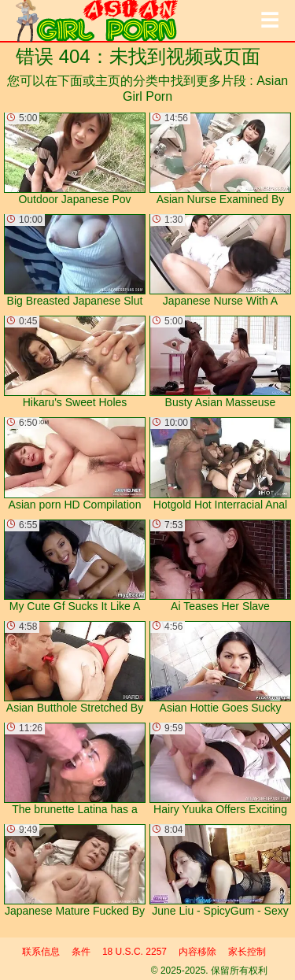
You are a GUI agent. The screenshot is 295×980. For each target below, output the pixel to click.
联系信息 (41, 952)
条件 (81, 952)
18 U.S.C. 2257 (135, 952)
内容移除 (197, 952)
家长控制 (247, 952)
